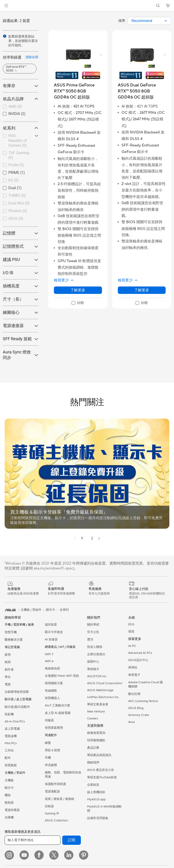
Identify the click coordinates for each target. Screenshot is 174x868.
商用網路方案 (54, 683)
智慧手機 (11, 632)
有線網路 (51, 691)
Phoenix (18, 211)
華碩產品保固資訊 (99, 755)
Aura (131, 722)
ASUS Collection (56, 820)
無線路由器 (52, 668)
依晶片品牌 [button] (21, 99)
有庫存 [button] (21, 86)
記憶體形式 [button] (21, 246)
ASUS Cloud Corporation (105, 683)
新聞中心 (93, 662)
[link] (87, 6)
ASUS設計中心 (138, 660)
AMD (15, 107)
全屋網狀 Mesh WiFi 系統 (62, 676)
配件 (8, 758)
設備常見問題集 (98, 818)
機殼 (8, 795)
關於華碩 (93, 625)
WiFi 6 (49, 661)
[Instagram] (9, 855)
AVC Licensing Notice (143, 701)
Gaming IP (52, 814)
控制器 (49, 806)
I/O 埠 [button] (21, 273)
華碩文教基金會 (98, 704)
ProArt (16, 165)
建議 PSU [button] (21, 259)
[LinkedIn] (69, 855)
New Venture (96, 712)
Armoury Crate (139, 715)
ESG (131, 624)
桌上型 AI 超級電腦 (58, 713)
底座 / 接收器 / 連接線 (59, 799)
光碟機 (9, 817)
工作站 (9, 750)
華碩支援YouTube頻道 (102, 777)
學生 (8, 677)
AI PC (132, 646)
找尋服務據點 (96, 740)
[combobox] (149, 21)
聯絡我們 (93, 763)
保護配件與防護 (55, 784)
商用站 (133, 668)
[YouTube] (24, 855)
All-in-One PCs (15, 722)
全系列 (64, 610)
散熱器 (9, 803)
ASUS (16, 218)
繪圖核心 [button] (21, 312)
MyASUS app (96, 799)
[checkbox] (21, 107)
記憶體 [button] (21, 233)
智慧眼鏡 (11, 765)
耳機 (48, 758)
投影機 (9, 714)
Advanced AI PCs (140, 653)
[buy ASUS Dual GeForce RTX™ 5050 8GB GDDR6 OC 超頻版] (142, 91)
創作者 (9, 670)
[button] (6, 6)
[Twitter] (54, 855)
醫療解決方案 (14, 640)
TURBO (17, 196)
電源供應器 (12, 810)
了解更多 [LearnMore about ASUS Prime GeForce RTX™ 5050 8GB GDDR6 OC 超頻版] (78, 290)
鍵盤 (48, 743)
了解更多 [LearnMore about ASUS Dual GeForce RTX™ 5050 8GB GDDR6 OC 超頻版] (142, 290)
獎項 (90, 639)
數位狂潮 (134, 694)
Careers (93, 719)
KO (14, 180)
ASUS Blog (136, 708)
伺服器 (49, 720)
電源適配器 (52, 792)
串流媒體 (51, 765)
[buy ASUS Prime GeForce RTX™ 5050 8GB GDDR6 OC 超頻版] (78, 91)
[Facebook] (39, 855)
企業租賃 (93, 785)
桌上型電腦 (12, 729)
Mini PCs (11, 743)
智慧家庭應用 (54, 728)
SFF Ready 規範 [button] (21, 339)
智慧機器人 (52, 698)
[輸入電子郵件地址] (33, 840)
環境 (131, 632)
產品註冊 (93, 748)
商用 (8, 662)
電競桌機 (11, 736)
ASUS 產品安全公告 (101, 770)
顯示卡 (9, 788)
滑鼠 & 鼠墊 (53, 750)
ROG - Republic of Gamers (18, 141)
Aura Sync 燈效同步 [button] (21, 355)
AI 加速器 (51, 639)
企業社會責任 (96, 654)
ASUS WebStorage (100, 690)
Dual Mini (19, 203)
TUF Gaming (19, 155)
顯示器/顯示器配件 (17, 707)
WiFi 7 (49, 654)
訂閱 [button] (72, 840)
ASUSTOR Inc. (97, 676)
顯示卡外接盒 (54, 632)
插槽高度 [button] (21, 286)
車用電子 (134, 675)
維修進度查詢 (96, 733)
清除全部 (32, 57)
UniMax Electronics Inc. (103, 697)
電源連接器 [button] (21, 326)
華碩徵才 (93, 669)
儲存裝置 (51, 625)
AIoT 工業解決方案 (57, 706)
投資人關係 (95, 647)
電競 (8, 684)
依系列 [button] (21, 128)
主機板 (9, 780)
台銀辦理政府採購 (17, 692)
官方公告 (93, 632)
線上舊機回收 (96, 792)
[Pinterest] (84, 855)
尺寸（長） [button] (21, 299)
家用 (8, 655)
